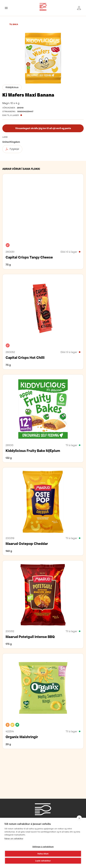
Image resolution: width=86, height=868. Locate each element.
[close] (79, 818)
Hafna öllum (43, 854)
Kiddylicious (12, 87)
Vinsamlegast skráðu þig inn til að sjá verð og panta (43, 128)
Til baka (14, 24)
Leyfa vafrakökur (43, 861)
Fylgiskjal (12, 149)
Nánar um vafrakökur (14, 839)
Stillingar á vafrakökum (43, 847)
